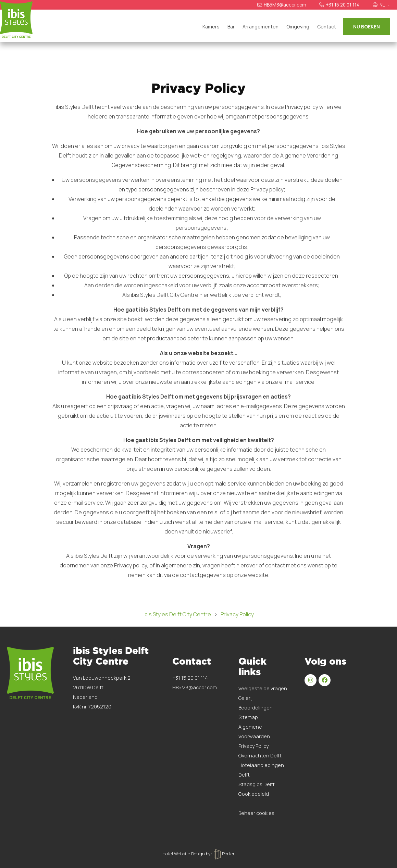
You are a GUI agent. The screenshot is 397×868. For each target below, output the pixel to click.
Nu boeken (367, 27)
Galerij (245, 698)
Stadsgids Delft (257, 784)
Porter (224, 854)
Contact (327, 27)
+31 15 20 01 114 (339, 5)
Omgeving (298, 27)
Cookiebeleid (254, 794)
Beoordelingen (256, 708)
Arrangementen (260, 27)
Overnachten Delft (260, 756)
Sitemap (248, 717)
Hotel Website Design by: (187, 854)
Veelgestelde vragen (263, 688)
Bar (231, 27)
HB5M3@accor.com (282, 5)
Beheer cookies (256, 813)
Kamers (211, 27)
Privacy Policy (253, 746)
